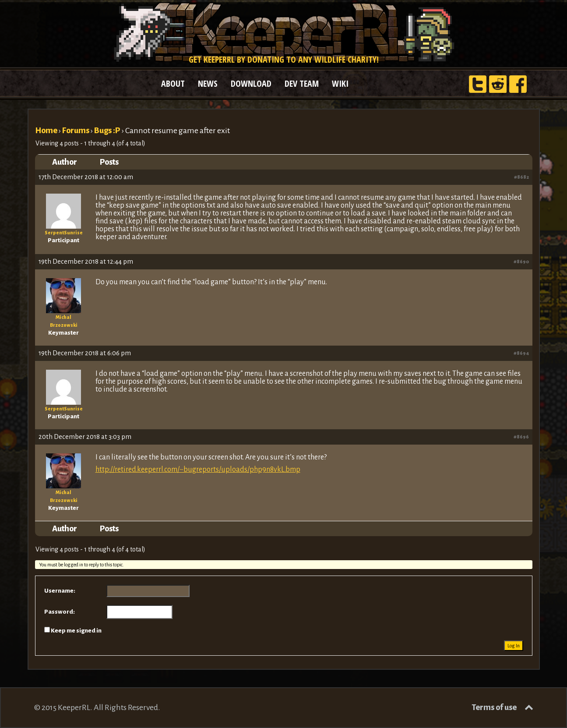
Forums (76, 131)
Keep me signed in (76, 631)
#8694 (521, 353)
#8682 (521, 177)
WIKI (340, 83)
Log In (514, 646)
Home (46, 131)
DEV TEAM (302, 83)
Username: (60, 591)
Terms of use (494, 707)
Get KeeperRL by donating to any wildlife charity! (284, 59)
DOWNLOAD (251, 83)
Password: (60, 612)
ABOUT (173, 83)
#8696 (521, 437)
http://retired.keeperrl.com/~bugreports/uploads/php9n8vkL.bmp (198, 470)
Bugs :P (107, 131)
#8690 (521, 262)
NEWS (208, 83)
